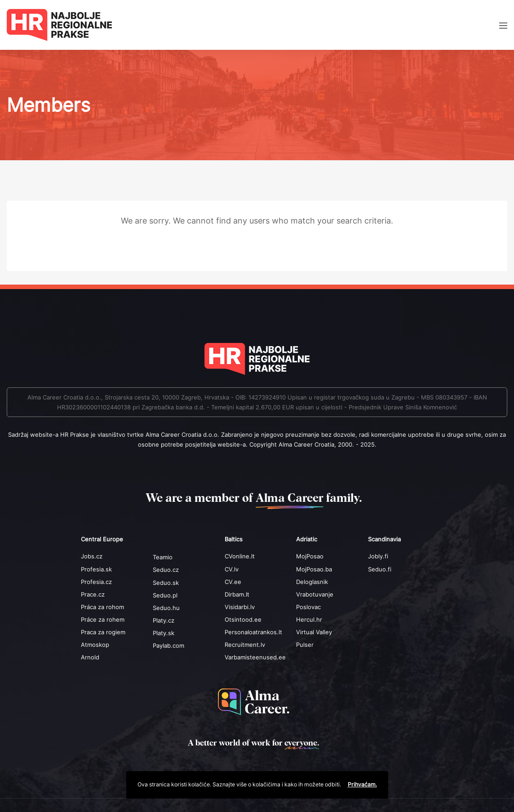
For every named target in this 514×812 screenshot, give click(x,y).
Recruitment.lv (245, 645)
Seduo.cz (166, 570)
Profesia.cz (96, 582)
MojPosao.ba (314, 569)
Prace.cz (93, 594)
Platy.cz (164, 620)
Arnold (90, 657)
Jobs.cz (92, 556)
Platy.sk (164, 633)
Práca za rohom (102, 607)
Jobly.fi (378, 556)
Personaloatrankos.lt (253, 632)
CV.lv (232, 569)
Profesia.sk (96, 569)
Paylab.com (168, 645)
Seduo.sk (166, 583)
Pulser (305, 645)
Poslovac (308, 607)
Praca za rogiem (103, 632)
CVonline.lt (240, 556)
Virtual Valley (314, 632)
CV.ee (233, 582)
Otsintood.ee (243, 619)
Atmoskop (95, 645)
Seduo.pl (165, 595)
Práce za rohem (103, 619)
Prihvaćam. (362, 784)
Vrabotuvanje (315, 594)
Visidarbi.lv (240, 607)
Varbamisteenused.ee (255, 657)
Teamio (163, 557)
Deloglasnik (312, 582)
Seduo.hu (166, 608)
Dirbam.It (237, 594)
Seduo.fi (380, 569)
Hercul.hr (309, 619)
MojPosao (310, 556)
